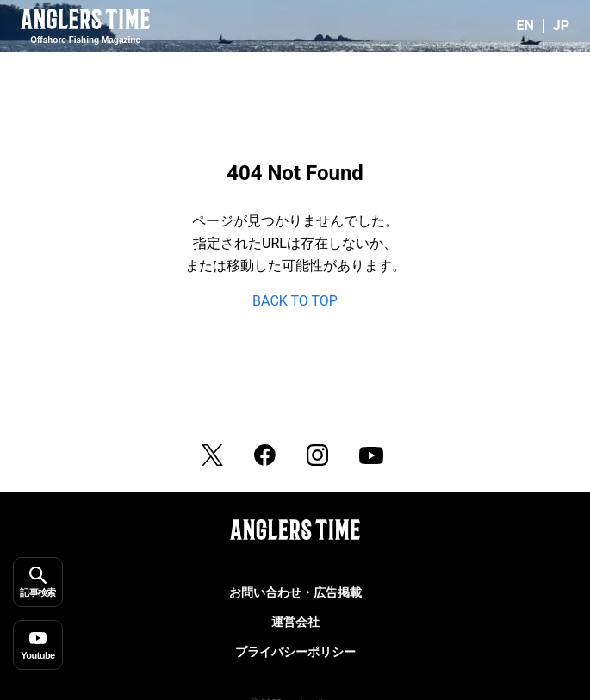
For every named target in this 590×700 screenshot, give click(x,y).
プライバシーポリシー (295, 652)
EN (525, 25)
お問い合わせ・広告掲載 (295, 592)
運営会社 (295, 622)
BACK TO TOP (295, 301)
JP (561, 25)
